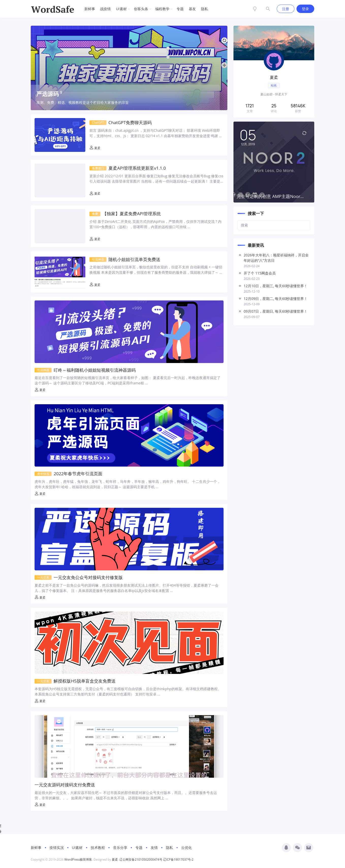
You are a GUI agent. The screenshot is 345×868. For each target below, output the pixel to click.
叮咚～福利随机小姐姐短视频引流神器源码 (85, 370)
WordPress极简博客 (78, 859)
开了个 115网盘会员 (260, 273)
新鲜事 (90, 9)
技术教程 (98, 848)
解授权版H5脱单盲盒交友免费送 (75, 681)
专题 (180, 9)
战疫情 (105, 9)
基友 (192, 9)
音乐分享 (120, 848)
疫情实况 (57, 848)
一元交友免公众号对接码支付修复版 (79, 577)
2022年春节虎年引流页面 (69, 474)
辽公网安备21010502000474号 (141, 859)
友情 (154, 848)
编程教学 (162, 9)
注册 (286, 9)
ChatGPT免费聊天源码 (121, 122)
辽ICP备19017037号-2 (178, 859)
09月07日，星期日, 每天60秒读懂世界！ (276, 311)
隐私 (205, 9)
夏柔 (95, 148)
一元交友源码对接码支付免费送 (65, 785)
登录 (305, 9)
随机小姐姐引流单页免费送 (125, 259)
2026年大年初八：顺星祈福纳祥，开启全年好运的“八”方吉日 (276, 258)
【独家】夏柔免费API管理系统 (125, 214)
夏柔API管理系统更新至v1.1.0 (128, 168)
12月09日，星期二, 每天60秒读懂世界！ (276, 299)
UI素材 (121, 9)
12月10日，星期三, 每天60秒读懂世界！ (276, 286)
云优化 (186, 848)
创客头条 (141, 9)
